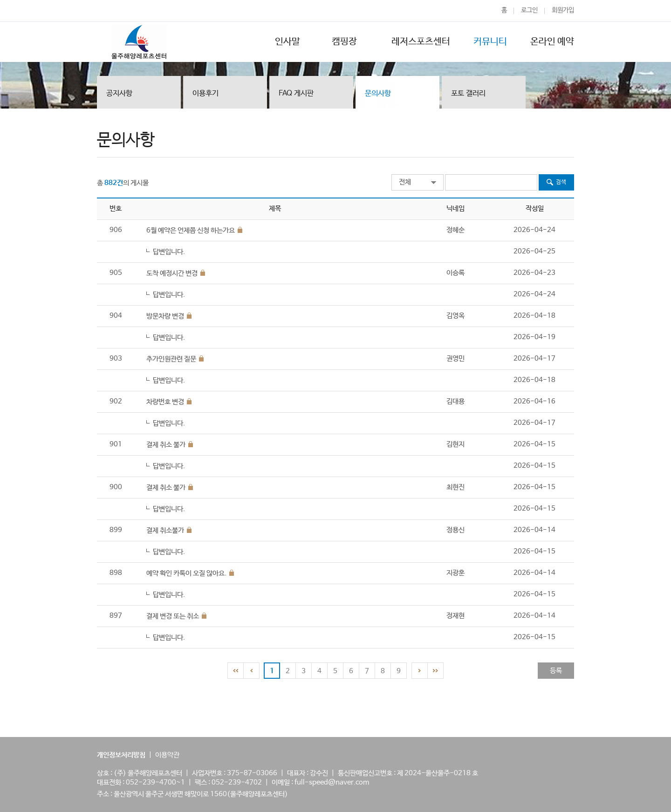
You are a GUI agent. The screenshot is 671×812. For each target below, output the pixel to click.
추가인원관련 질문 (171, 359)
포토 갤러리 (468, 94)
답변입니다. (169, 252)
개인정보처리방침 (121, 755)
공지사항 (119, 93)
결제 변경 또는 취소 (173, 616)
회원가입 (563, 10)
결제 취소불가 (165, 530)
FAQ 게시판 (296, 93)
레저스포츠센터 (421, 42)
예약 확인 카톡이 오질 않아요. (186, 573)
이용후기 (205, 93)
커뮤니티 (490, 42)
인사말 (288, 42)
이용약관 (167, 755)
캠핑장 (346, 42)
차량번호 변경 (165, 402)
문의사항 (378, 94)
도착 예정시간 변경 (172, 273)
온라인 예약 (552, 42)
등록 (556, 671)
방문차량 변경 (165, 316)
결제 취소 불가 (166, 445)
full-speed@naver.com (332, 782)
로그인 (529, 10)
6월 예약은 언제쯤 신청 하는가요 (191, 230)
